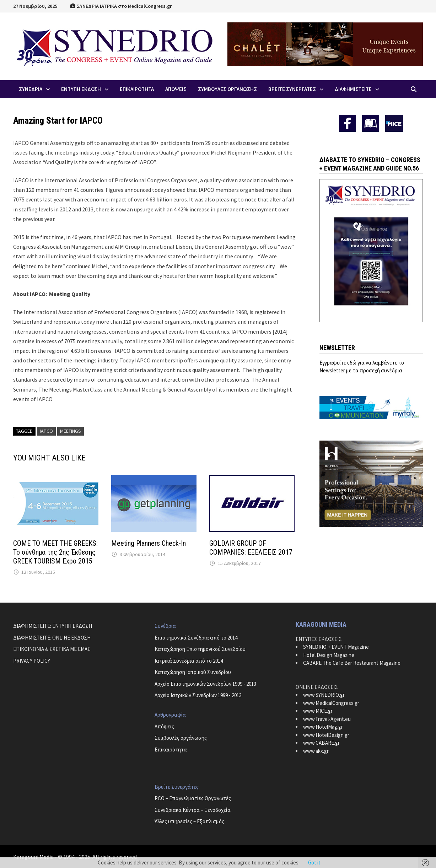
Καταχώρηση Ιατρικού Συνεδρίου (193, 672)
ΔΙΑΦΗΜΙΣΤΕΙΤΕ (353, 89)
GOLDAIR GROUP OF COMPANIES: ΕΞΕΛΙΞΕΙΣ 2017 (251, 548)
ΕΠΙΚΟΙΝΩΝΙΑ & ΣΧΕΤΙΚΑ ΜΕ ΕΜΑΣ (52, 649)
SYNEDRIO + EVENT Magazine (336, 647)
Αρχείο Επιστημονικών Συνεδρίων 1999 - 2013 (205, 684)
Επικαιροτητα (137, 89)
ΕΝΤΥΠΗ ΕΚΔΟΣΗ (81, 89)
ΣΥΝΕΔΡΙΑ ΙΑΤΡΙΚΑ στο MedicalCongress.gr (121, 6)
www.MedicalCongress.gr (331, 703)
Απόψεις (164, 726)
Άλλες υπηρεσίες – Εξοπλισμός (189, 821)
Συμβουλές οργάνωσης (181, 738)
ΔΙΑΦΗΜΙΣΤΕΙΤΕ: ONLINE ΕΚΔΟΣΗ (52, 638)
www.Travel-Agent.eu (327, 719)
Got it (314, 862)
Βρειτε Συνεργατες (292, 89)
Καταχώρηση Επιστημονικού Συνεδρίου (200, 649)
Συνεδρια (31, 89)
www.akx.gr (316, 751)
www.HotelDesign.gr (326, 735)
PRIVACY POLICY (32, 661)
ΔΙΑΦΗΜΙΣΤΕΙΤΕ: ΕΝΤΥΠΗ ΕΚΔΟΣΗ (53, 626)
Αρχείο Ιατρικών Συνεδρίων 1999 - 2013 (198, 695)
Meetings (71, 431)
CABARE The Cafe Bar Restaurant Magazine (352, 663)
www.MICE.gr (318, 711)
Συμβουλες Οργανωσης (227, 89)
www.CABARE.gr (321, 743)
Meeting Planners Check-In (149, 543)
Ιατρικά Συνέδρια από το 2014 (189, 661)
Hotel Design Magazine (329, 655)
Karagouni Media (34, 857)
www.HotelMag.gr (323, 727)
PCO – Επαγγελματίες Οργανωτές (193, 798)
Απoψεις (176, 89)
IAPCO (46, 431)
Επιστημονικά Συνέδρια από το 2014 (196, 638)
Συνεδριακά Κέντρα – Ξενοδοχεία (193, 810)
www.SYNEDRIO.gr (324, 695)
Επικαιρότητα (171, 750)
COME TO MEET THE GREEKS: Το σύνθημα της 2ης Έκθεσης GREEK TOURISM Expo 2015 (55, 552)
